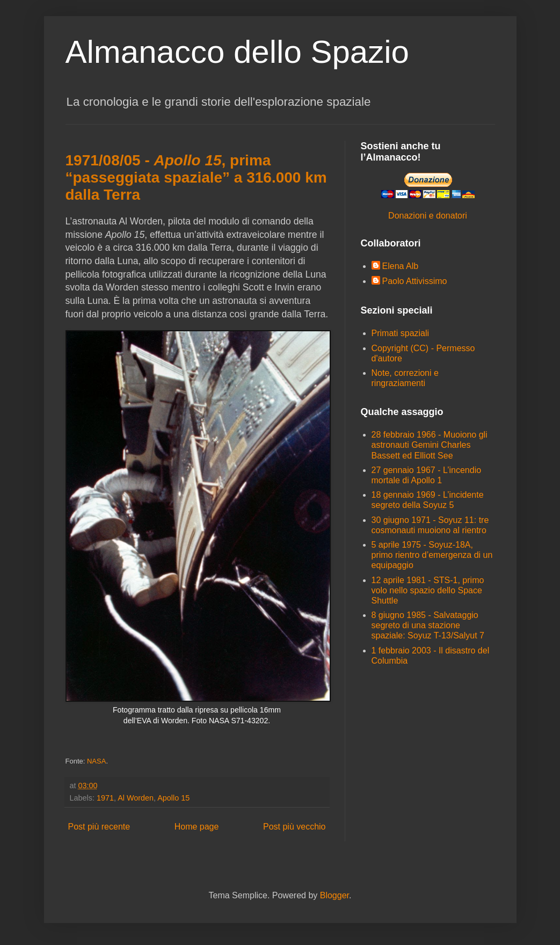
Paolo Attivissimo (415, 281)
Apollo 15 (173, 798)
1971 (105, 798)
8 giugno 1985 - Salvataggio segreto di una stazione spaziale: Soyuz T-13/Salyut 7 (428, 625)
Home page (197, 827)
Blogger (334, 895)
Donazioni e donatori (428, 216)
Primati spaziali (401, 333)
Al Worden (136, 798)
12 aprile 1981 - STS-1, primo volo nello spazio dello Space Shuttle (428, 590)
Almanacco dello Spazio (237, 52)
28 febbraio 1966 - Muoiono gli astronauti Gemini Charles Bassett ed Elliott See (430, 445)
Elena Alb (401, 266)
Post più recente (99, 827)
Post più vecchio (294, 827)
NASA (96, 761)
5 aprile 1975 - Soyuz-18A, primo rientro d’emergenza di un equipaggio (432, 555)
